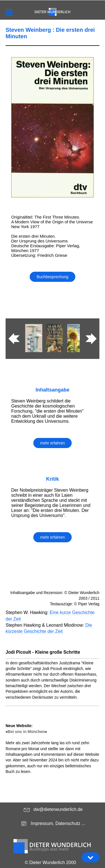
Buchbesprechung (53, 277)
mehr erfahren (53, 443)
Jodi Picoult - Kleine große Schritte (43, 652)
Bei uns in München (26, 732)
